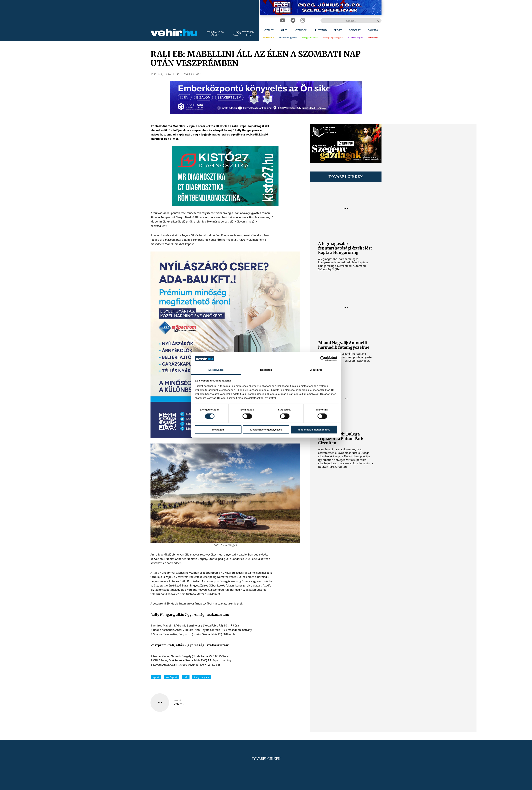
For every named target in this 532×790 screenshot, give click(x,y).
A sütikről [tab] (316, 370)
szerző (177, 700)
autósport (171, 677)
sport (156, 677)
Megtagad (218, 429)
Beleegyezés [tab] (216, 370)
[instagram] (303, 20)
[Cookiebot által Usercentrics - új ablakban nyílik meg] (323, 359)
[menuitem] (268, 30)
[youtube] (283, 20)
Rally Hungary (201, 677)
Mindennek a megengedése (314, 429)
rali (186, 677)
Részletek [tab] (266, 370)
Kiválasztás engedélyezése (266, 429)
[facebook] (293, 20)
